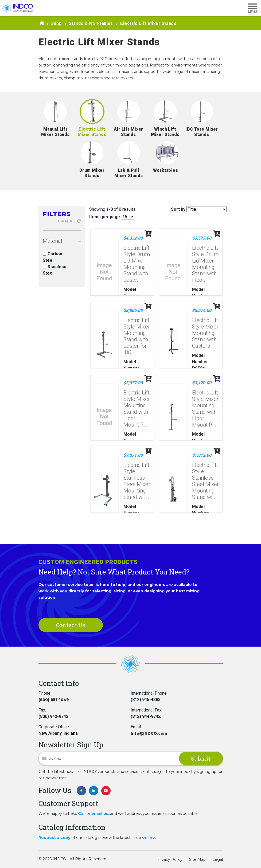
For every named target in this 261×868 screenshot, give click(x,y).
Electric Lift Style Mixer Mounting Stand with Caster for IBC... (137, 336)
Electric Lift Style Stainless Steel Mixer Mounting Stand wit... (137, 481)
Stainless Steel (54, 270)
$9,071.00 (133, 455)
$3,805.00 (133, 310)
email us (100, 814)
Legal (218, 859)
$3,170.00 (202, 383)
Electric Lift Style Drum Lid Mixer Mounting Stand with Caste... (137, 264)
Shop (56, 23)
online (149, 838)
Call (82, 814)
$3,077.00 (133, 383)
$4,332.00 (133, 238)
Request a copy (54, 838)
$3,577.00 (202, 238)
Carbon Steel (52, 257)
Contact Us (71, 625)
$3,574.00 (202, 310)
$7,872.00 (202, 455)
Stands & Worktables (91, 23)
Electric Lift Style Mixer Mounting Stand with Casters (205, 333)
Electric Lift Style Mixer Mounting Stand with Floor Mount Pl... (137, 409)
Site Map (197, 859)
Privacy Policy (170, 859)
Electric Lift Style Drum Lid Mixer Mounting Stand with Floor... (205, 264)
